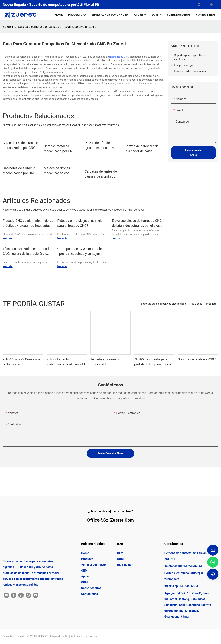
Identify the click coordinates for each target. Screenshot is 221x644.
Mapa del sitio (59, 636)
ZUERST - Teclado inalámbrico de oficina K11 (66, 362)
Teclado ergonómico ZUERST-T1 (105, 362)
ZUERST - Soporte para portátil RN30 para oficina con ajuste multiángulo (153, 362)
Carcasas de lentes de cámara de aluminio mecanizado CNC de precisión (101, 174)
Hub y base (196, 304)
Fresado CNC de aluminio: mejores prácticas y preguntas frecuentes (28, 223)
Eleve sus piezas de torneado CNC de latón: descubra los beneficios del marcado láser (137, 223)
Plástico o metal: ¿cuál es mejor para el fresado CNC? (80, 223)
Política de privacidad (84, 636)
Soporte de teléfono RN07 (197, 359)
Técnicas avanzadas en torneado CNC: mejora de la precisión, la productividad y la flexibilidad (27, 251)
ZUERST (8, 27)
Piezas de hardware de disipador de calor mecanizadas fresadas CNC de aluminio (142, 149)
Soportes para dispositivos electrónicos (163, 304)
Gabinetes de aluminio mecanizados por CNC (19, 171)
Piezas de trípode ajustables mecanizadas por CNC (102, 145)
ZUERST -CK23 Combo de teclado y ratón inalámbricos (21, 362)
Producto (211, 304)
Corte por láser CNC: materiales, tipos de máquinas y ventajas (81, 251)
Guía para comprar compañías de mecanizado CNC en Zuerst (58, 27)
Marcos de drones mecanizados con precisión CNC (57, 171)
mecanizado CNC (119, 57)
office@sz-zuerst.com (110, 520)
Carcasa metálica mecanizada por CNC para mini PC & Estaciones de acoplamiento (59, 149)
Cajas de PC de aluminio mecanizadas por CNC (20, 145)
